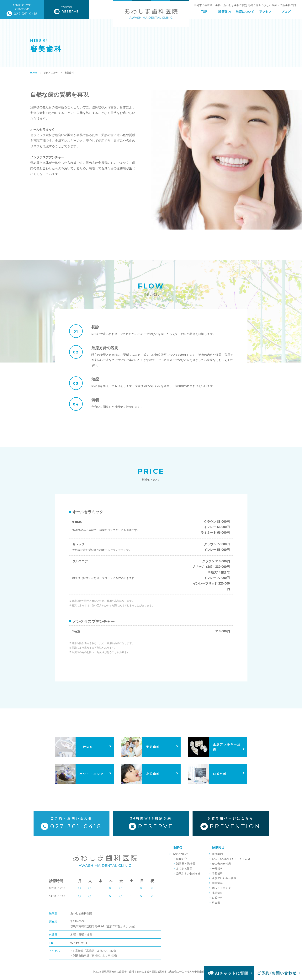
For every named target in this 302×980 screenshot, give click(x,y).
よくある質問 (184, 871)
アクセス (265, 12)
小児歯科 (217, 895)
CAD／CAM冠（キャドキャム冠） (232, 862)
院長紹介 (182, 862)
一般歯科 (217, 871)
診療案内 (225, 12)
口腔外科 (217, 900)
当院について (245, 12)
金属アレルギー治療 (224, 881)
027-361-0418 (79, 932)
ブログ (286, 12)
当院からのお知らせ (188, 876)
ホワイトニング (221, 891)
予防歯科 (217, 876)
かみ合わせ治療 (221, 866)
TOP (204, 12)
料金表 (216, 905)
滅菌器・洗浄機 (186, 866)
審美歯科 (217, 886)
